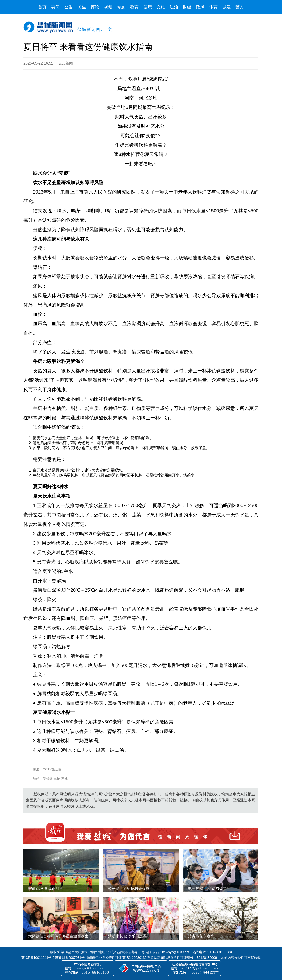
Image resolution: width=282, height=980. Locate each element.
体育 (213, 7)
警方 (240, 7)
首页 (42, 7)
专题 (121, 7)
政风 (200, 7)
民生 (82, 7)
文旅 (161, 7)
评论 (95, 7)
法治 (174, 7)
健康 (148, 7)
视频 (108, 7)
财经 (187, 7)
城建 (227, 7)
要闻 (55, 7)
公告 (69, 7)
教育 (134, 7)
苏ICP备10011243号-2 (38, 958)
